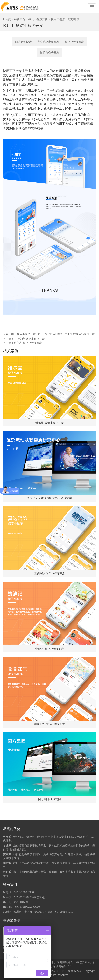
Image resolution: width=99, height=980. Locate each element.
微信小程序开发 (38, 19)
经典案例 (20, 19)
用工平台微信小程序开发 (80, 334)
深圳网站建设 (65, 962)
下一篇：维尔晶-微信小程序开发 (22, 343)
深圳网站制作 (61, 966)
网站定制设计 (23, 42)
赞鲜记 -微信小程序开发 (49, 649)
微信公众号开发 (50, 53)
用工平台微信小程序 (50, 334)
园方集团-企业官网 (49, 799)
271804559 (21, 902)
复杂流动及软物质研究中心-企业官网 (49, 498)
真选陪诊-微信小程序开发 (49, 574)
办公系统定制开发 (48, 42)
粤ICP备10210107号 (58, 971)
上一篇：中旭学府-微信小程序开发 (24, 339)
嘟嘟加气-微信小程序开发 (49, 724)
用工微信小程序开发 (23, 334)
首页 (8, 19)
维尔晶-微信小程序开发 (49, 423)
